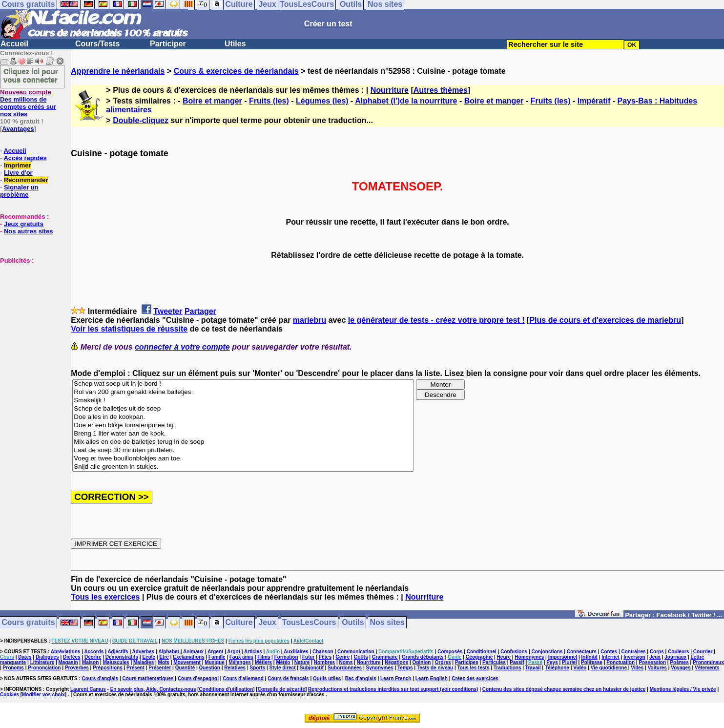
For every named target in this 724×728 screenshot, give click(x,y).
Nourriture (390, 90)
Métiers (263, 662)
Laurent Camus (88, 689)
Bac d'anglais (361, 678)
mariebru (310, 320)
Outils (353, 623)
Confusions (514, 652)
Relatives (235, 668)
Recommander (26, 180)
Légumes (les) (322, 101)
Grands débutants (423, 657)
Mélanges (240, 662)
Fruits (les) (269, 101)
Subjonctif (312, 668)
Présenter (160, 668)
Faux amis (241, 657)
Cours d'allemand (243, 678)
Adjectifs (118, 652)
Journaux (675, 657)
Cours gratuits (28, 623)
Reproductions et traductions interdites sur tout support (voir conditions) (393, 689)
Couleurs (678, 652)
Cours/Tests (97, 44)
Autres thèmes (441, 90)
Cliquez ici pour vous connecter (31, 75)
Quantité (185, 668)
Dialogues (47, 657)
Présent (135, 668)
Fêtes (325, 657)
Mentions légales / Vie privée (683, 689)
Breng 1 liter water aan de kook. (243, 434)
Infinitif (590, 657)
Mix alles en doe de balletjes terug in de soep (243, 442)
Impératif (594, 101)
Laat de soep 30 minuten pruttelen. (243, 450)
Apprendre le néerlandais (118, 71)
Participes (467, 662)
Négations (396, 662)
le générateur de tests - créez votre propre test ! (436, 320)
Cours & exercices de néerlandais (236, 71)
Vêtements (707, 668)
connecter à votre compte (182, 347)
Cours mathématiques (148, 678)
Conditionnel (482, 652)
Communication (356, 652)
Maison (90, 662)
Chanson (323, 652)
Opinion (422, 662)
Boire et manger (212, 101)
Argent (215, 652)
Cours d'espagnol (198, 678)
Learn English (432, 678)
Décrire (93, 657)
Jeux (267, 623)
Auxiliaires (296, 652)
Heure (504, 657)
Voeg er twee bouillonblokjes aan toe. (243, 459)
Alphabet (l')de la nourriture (406, 101)
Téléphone (557, 668)
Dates (25, 657)
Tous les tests (474, 668)
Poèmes (679, 662)
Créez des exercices (475, 678)
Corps (657, 652)
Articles (253, 652)
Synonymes (379, 668)
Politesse (592, 662)
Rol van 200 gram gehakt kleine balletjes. (243, 392)
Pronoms (13, 668)
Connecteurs (582, 652)
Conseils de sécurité (281, 689)
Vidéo (580, 668)
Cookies (10, 695)
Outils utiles (327, 678)
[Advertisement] (29, 313)
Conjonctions (547, 652)
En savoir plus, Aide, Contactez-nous (153, 689)
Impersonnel (563, 657)
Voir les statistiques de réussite (129, 329)
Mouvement (187, 662)
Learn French (396, 678)
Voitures (657, 668)
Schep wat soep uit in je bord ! (243, 384)
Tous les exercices (105, 597)
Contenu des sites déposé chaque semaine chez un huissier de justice (564, 689)
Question (210, 668)
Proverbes (77, 668)
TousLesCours (309, 623)
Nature (302, 662)
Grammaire (385, 657)
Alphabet (169, 652)
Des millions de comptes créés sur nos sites (28, 103)
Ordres (443, 662)
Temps (405, 668)
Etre (164, 657)
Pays (552, 662)
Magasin (68, 662)
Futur (309, 657)
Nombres (324, 662)
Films (264, 657)
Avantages (18, 129)
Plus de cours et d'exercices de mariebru (605, 320)
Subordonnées (345, 668)
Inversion (634, 657)
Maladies (144, 662)
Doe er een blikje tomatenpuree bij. (243, 426)
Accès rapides (25, 158)
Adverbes (144, 652)
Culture (239, 623)
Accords (94, 652)
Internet (610, 657)
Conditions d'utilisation (226, 689)
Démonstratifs (122, 657)
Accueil (14, 44)
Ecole (149, 657)
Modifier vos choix (43, 695)
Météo (283, 662)
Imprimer (18, 165)
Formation (286, 657)
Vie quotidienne (609, 668)
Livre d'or (18, 173)
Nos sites (387, 623)
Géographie (479, 657)
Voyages (681, 668)
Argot (234, 652)
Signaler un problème (19, 191)
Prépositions (108, 668)
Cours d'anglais (100, 678)
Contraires (634, 652)
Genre (342, 657)
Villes (637, 668)
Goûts (361, 657)
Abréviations (66, 652)
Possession (652, 662)
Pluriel (569, 662)
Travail (533, 668)
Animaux (193, 652)
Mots (164, 662)
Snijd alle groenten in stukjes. (243, 467)
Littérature (42, 662)
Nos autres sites (28, 231)
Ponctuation (621, 662)
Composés (450, 652)
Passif (517, 662)
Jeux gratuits (24, 224)
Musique (215, 662)
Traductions (507, 668)
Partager (200, 311)
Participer (168, 44)
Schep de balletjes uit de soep (243, 409)
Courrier (703, 652)
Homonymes (529, 657)
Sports (258, 668)
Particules (494, 662)
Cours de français (288, 678)
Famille (217, 657)
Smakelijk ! (243, 401)
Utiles (235, 44)
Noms (346, 662)
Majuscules (116, 662)
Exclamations (188, 657)
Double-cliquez (141, 120)
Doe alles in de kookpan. (243, 417)
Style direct (283, 668)
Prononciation (44, 668)
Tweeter (168, 311)
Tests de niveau (435, 668)
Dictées (72, 657)
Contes (609, 652)
